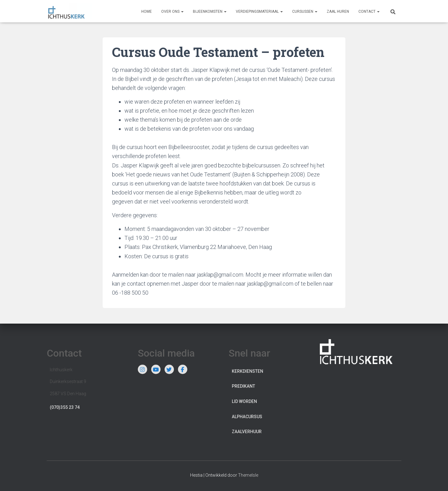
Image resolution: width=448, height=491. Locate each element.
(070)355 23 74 (65, 407)
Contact (369, 12)
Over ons (172, 12)
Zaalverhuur (247, 432)
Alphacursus (247, 417)
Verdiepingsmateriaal (259, 12)
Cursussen (305, 12)
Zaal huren (338, 12)
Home (147, 12)
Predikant (243, 386)
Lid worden (244, 401)
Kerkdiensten (247, 371)
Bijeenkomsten (210, 12)
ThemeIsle (248, 475)
